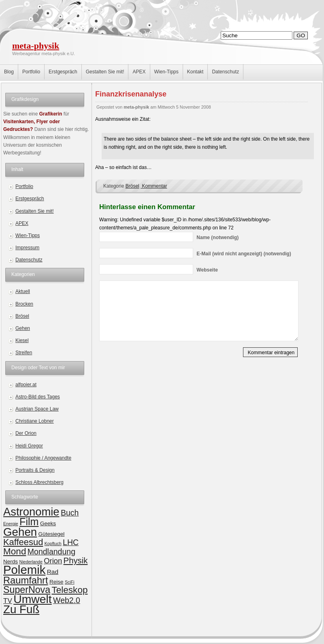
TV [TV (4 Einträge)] (8, 601)
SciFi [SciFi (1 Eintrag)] (70, 582)
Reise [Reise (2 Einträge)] (56, 582)
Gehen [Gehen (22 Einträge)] (20, 532)
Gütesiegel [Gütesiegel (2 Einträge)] (52, 534)
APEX (139, 72)
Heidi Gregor (29, 446)
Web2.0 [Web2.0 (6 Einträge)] (67, 600)
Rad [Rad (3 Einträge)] (53, 572)
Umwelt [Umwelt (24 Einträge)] (33, 599)
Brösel (22, 316)
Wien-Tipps (166, 72)
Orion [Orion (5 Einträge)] (53, 561)
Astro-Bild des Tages (38, 397)
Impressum (27, 248)
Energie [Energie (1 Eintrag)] (11, 524)
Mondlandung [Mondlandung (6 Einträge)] (51, 552)
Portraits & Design (35, 470)
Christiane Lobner (35, 421)
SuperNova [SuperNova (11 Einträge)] (27, 590)
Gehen (23, 328)
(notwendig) (217, 237)
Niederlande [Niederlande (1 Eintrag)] (31, 562)
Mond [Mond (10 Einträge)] (15, 551)
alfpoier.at (26, 385)
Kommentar (154, 186)
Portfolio (31, 72)
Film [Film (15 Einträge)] (29, 522)
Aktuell (23, 291)
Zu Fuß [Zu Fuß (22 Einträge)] (21, 609)
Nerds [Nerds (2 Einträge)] (11, 562)
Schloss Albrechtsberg (39, 482)
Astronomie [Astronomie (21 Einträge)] (31, 512)
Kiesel (22, 340)
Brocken (24, 304)
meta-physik (36, 46)
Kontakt (195, 72)
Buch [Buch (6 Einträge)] (70, 513)
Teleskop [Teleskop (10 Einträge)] (69, 590)
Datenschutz (225, 72)
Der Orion (26, 433)
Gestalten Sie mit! (105, 72)
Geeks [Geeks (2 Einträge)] (48, 523)
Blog (9, 72)
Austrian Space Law (37, 409)
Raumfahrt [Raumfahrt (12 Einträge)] (26, 580)
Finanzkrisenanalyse (131, 94)
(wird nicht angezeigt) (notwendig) (244, 254)
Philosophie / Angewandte (43, 458)
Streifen (24, 353)
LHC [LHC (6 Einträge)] (71, 542)
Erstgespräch (63, 72)
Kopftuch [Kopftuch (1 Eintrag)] (53, 543)
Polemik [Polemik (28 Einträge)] (24, 570)
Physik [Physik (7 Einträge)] (76, 561)
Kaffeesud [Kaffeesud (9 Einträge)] (23, 542)
